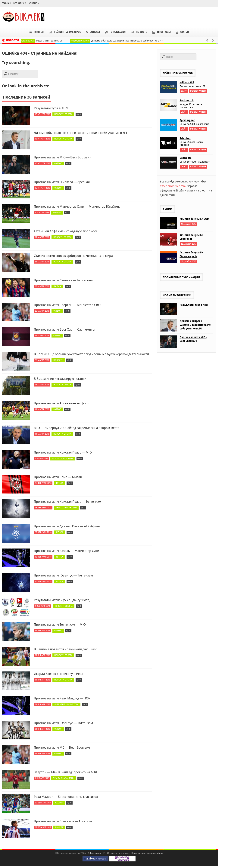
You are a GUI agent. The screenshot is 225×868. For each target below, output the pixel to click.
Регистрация (198, 91)
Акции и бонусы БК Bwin (195, 219)
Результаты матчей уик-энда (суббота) (62, 600)
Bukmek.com (94, 853)
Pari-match (187, 101)
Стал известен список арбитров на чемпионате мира (73, 256)
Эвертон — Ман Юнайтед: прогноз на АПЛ (65, 772)
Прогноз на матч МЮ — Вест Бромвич (63, 157)
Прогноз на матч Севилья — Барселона (63, 280)
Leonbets (186, 158)
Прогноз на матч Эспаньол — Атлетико (63, 821)
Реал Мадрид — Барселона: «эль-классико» (66, 797)
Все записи (20, 3)
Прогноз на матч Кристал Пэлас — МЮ (63, 452)
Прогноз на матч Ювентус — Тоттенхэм (63, 575)
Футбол (58, 163)
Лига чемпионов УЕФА (66, 704)
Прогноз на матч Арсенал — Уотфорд (62, 403)
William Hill (187, 83)
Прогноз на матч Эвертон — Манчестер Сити (68, 305)
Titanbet (185, 138)
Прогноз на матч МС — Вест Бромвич (62, 747)
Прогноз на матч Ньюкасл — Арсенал (62, 182)
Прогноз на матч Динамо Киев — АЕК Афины (67, 526)
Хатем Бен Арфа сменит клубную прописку (65, 231)
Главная (6, 3)
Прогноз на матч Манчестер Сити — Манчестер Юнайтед (77, 206)
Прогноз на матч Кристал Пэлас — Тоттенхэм (67, 502)
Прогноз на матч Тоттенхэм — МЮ (60, 625)
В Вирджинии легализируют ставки (60, 379)
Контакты (34, 3)
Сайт (184, 91)
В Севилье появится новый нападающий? (65, 649)
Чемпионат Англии (63, 458)
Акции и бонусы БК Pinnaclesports (191, 254)
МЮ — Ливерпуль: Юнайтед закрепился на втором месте (77, 428)
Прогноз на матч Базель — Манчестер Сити (66, 551)
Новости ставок (62, 385)
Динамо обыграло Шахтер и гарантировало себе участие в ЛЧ (130, 41)
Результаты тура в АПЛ (52, 41)
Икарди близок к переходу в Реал (58, 674)
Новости (58, 360)
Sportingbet (187, 120)
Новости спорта (28, 41)
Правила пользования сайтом (147, 853)
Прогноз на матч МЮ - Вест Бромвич (193, 339)
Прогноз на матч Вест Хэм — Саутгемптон (65, 329)
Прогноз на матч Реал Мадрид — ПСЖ (62, 698)
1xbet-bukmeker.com (173, 186)
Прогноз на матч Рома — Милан (58, 477)
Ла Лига (57, 286)
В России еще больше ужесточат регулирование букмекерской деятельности (91, 354)
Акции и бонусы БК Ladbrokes (191, 237)
